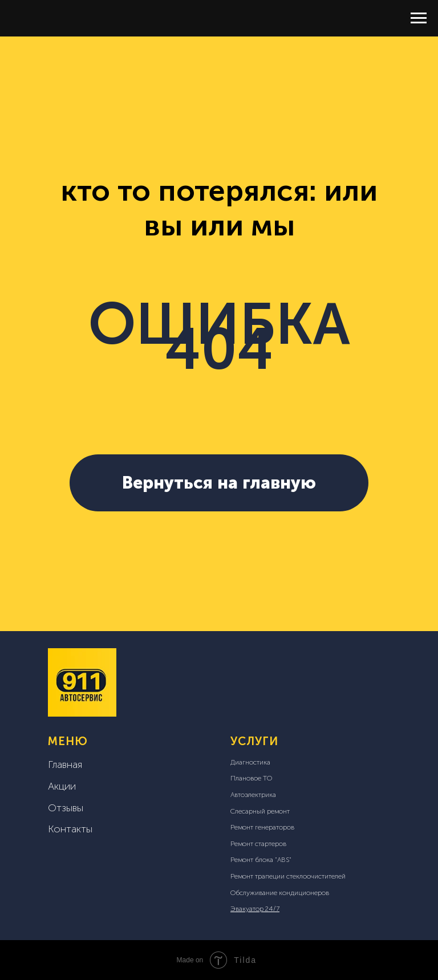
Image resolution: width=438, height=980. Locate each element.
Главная (65, 765)
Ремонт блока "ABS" (261, 860)
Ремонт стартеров (258, 844)
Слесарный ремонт (260, 811)
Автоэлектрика (253, 795)
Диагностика (250, 762)
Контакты (70, 829)
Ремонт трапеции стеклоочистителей (288, 876)
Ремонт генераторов (262, 827)
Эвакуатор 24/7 (255, 909)
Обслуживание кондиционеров (280, 893)
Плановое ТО (251, 778)
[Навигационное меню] (419, 18)
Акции (62, 786)
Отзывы (66, 808)
